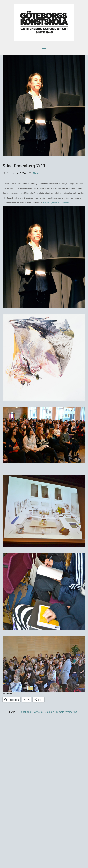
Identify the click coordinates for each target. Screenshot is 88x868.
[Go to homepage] (44, 23)
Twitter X (38, 712)
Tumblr (60, 712)
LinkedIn (49, 712)
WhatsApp (71, 712)
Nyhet (36, 173)
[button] (44, 48)
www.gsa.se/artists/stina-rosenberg (56, 203)
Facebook (25, 712)
